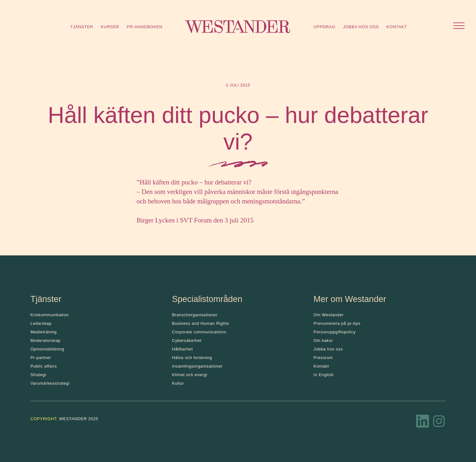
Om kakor (323, 340)
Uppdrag (324, 27)
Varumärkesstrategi (50, 383)
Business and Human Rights (201, 323)
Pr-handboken (145, 27)
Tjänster (82, 27)
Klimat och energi (190, 375)
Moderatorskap (45, 340)
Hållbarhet (183, 349)
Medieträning (44, 332)
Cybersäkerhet (187, 340)
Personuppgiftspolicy (334, 332)
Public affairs (44, 366)
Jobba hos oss (361, 27)
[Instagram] (439, 423)
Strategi (38, 375)
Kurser (110, 27)
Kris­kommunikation (50, 315)
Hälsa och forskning (192, 358)
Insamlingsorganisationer (197, 366)
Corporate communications (199, 332)
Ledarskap (41, 323)
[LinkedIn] (423, 423)
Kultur (178, 383)
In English (324, 375)
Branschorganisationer (195, 315)
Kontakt (397, 27)
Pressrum (323, 358)
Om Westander (328, 315)
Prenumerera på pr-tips (337, 323)
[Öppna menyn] (459, 26)
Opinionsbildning (47, 349)
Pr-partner (41, 358)
